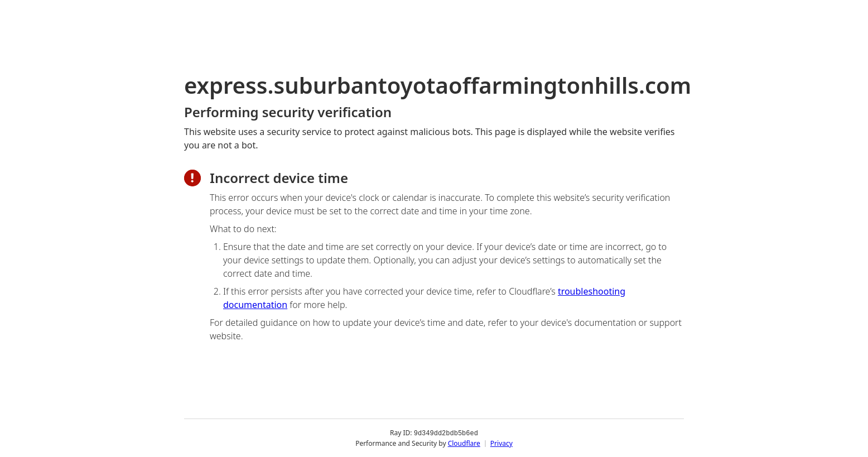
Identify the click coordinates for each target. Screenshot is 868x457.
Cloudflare (464, 443)
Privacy (501, 443)
